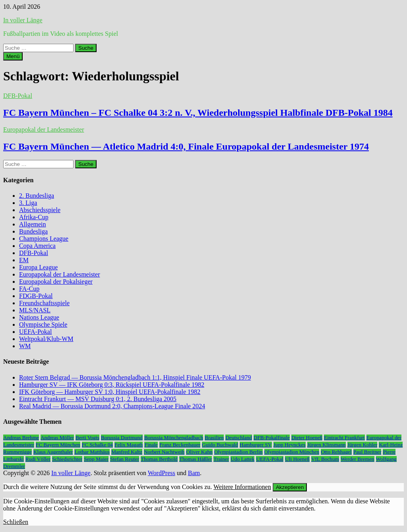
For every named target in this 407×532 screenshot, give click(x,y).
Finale (151, 445)
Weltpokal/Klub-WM (46, 339)
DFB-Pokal (18, 96)
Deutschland (239, 437)
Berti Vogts (87, 437)
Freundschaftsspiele (44, 303)
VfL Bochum (325, 459)
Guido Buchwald (220, 445)
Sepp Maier (96, 459)
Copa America (37, 246)
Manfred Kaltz (127, 452)
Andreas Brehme (21, 437)
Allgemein (33, 224)
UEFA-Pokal (35, 332)
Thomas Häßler (196, 459)
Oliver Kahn (199, 452)
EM (24, 260)
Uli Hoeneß (297, 459)
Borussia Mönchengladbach (174, 437)
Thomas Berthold (159, 459)
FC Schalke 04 (98, 445)
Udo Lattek (242, 459)
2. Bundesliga (37, 196)
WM (25, 346)
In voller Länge (23, 20)
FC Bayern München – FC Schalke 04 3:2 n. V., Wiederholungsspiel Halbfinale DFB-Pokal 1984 (198, 113)
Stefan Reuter (125, 459)
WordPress (162, 473)
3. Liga (28, 203)
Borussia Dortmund (122, 437)
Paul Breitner (367, 452)
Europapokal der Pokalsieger (56, 282)
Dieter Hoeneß (307, 437)
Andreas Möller (57, 437)
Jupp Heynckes (290, 445)
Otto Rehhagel (336, 452)
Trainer (221, 459)
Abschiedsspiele (40, 210)
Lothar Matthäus (92, 452)
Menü (13, 56)
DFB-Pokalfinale (272, 437)
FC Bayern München (58, 445)
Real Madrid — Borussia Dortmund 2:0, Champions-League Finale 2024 (112, 406)
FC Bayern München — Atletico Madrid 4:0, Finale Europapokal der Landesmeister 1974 (186, 146)
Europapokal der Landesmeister (44, 130)
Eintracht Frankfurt (344, 437)
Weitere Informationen (242, 487)
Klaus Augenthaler (53, 452)
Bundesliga (33, 231)
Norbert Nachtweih (164, 452)
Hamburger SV (256, 445)
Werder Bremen (357, 459)
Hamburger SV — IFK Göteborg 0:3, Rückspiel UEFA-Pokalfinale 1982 (112, 385)
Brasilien (214, 437)
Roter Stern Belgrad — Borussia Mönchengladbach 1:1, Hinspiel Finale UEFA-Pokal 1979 (135, 377)
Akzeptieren (290, 487)
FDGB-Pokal (36, 296)
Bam (194, 473)
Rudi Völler (38, 459)
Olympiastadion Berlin (238, 452)
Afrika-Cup (34, 217)
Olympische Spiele (43, 324)
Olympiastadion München (292, 452)
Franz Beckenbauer (180, 445)
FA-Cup (29, 289)
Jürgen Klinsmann (327, 445)
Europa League (38, 267)
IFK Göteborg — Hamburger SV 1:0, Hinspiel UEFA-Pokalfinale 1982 (110, 392)
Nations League (39, 317)
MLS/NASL (35, 310)
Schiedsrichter (67, 459)
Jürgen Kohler (362, 445)
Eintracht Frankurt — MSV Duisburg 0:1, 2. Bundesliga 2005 (98, 399)
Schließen (16, 522)
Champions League (44, 239)
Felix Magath (129, 445)
